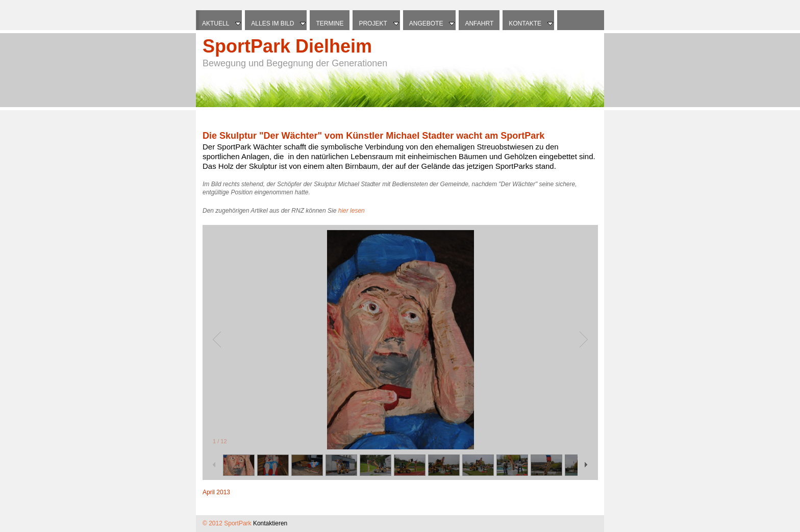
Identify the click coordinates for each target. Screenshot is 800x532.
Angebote (433, 23)
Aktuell (222, 23)
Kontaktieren (270, 523)
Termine (330, 23)
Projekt (379, 23)
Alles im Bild (279, 23)
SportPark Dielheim (287, 46)
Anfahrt (479, 23)
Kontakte (532, 23)
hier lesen (352, 211)
